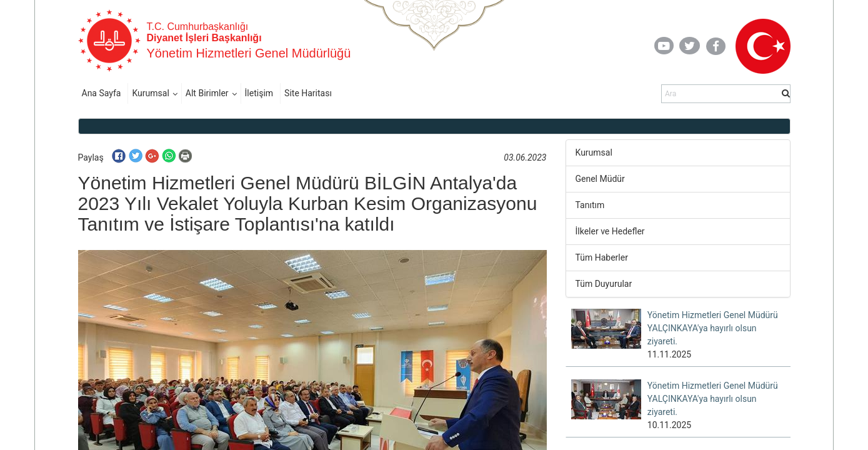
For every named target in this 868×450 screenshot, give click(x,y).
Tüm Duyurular (604, 284)
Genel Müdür (600, 179)
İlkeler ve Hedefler (610, 231)
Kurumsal (150, 93)
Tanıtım (590, 205)
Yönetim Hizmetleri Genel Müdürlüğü (249, 53)
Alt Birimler (207, 93)
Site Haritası (308, 93)
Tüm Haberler (602, 257)
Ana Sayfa (102, 93)
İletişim (259, 93)
